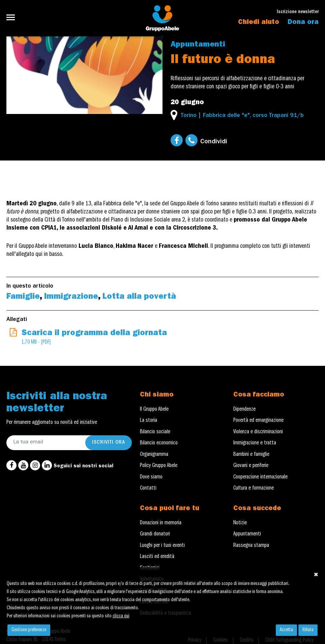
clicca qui (121, 616)
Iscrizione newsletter (298, 12)
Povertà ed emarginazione (258, 421)
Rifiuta (308, 630)
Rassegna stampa (251, 546)
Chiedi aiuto (259, 23)
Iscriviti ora (109, 443)
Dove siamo (151, 477)
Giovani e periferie (251, 466)
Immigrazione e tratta (255, 443)
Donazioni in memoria (161, 523)
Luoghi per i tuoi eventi (162, 546)
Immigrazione (71, 297)
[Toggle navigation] (13, 17)
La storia (149, 421)
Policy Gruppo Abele (159, 466)
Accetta (286, 630)
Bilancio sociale (155, 432)
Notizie (240, 523)
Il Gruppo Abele (154, 410)
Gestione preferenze (29, 630)
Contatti (148, 489)
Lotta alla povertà (139, 297)
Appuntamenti (198, 45)
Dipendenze (244, 410)
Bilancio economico (159, 443)
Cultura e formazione (254, 489)
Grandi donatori (155, 534)
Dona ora (303, 23)
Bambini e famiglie (251, 455)
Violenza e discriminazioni (258, 432)
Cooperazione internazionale (260, 477)
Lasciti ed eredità (157, 557)
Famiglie (23, 297)
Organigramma (154, 455)
